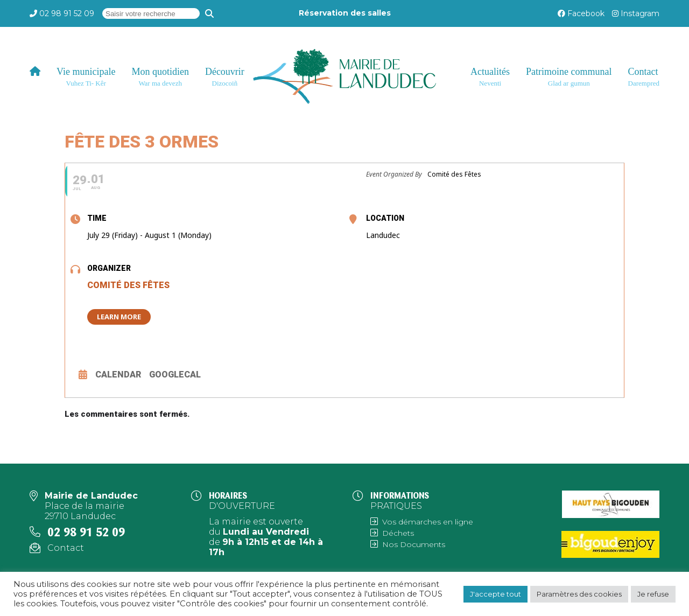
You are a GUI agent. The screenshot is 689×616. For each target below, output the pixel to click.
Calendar (118, 374)
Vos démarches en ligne (428, 522)
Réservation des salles (345, 13)
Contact (66, 548)
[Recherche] (209, 13)
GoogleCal (175, 374)
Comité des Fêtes (128, 285)
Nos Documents (414, 544)
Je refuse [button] (653, 594)
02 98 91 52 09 (67, 13)
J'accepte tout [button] (495, 594)
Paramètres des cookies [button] (579, 594)
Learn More (119, 317)
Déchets (398, 533)
